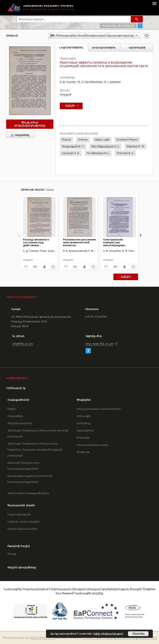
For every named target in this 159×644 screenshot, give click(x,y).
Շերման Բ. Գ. (135, 146)
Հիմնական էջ (16, 388)
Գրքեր (12, 409)
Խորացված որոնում (118, 26)
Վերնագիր (84, 416)
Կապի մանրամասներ (22, 529)
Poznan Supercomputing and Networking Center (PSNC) (120, 638)
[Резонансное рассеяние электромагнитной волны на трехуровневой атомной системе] (79, 217)
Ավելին (126, 277)
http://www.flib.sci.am (99, 344)
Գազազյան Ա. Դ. (73, 146)
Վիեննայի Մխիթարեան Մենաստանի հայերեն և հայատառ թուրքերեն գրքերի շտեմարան (35, 450)
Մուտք (12, 554)
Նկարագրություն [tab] (71, 48)
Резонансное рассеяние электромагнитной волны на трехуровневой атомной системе (79, 242)
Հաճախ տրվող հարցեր (24, 522)
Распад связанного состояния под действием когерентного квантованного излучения (36, 242)
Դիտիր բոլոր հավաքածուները (28, 493)
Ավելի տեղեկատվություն (108, 634)
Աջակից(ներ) (85, 430)
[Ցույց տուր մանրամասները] (53, 267)
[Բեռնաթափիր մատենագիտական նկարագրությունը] (35, 267)
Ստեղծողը (84, 423)
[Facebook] (88, 351)
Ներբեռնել (19, 135)
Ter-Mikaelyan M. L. (98, 153)
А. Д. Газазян (68, 82)
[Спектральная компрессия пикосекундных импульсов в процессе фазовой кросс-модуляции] (120, 217)
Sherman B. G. (125, 153)
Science (83, 140)
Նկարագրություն (19, 514)
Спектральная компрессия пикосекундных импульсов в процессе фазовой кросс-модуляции (119, 242)
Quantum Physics (127, 140)
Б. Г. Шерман (112, 82)
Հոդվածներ (15, 416)
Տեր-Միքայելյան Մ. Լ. (105, 146)
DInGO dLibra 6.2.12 (43, 638)
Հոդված (65, 95)
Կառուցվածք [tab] (137, 48)
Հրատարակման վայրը (92, 445)
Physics (66, 140)
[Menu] (154, 3)
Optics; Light (102, 140)
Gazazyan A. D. (71, 153)
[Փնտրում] (137, 19)
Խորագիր (83, 438)
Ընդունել (138, 634)
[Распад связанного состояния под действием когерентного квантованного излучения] (39, 217)
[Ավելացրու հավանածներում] (147, 36)
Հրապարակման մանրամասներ (99, 409)
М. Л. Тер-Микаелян (90, 82)
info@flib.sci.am (23, 344)
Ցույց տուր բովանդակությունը (30, 124)
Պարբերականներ (20, 423)
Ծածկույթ (83, 452)
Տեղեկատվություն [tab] (104, 48)
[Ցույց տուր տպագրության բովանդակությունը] (44, 267)
